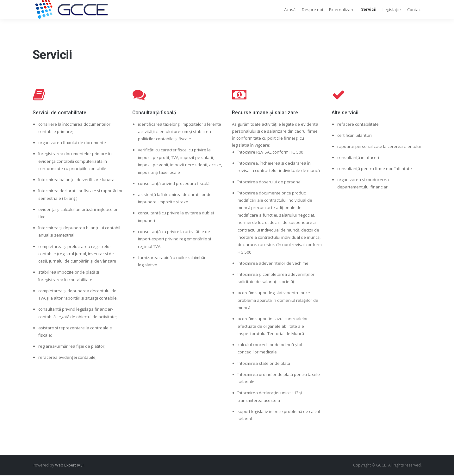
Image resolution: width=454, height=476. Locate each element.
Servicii (369, 9)
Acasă (290, 10)
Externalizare (342, 10)
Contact (414, 10)
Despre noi (312, 10)
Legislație (392, 10)
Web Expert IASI (69, 465)
